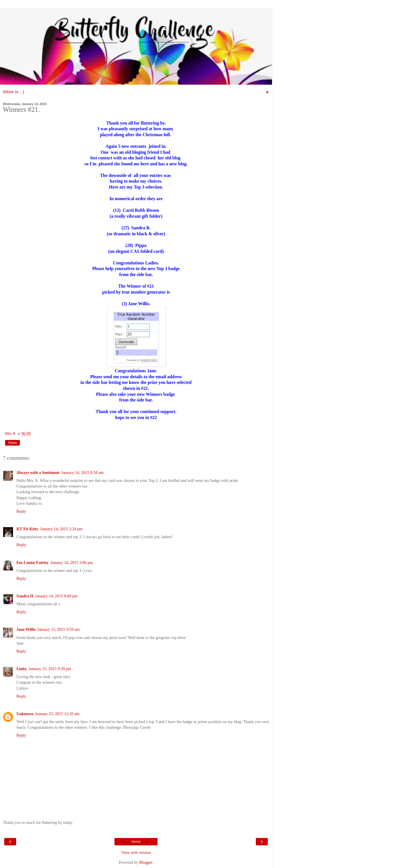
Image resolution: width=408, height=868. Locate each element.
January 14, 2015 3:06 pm (72, 563)
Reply (21, 511)
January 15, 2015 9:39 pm (50, 669)
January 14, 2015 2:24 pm (61, 529)
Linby (22, 669)
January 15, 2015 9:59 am (59, 629)
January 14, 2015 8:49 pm (56, 596)
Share (12, 443)
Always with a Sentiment (38, 473)
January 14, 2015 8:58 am (82, 473)
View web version (136, 852)
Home (136, 842)
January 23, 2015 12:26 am (57, 714)
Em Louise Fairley (33, 563)
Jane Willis (26, 629)
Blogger (146, 862)
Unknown (25, 714)
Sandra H (25, 596)
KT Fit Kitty (27, 529)
